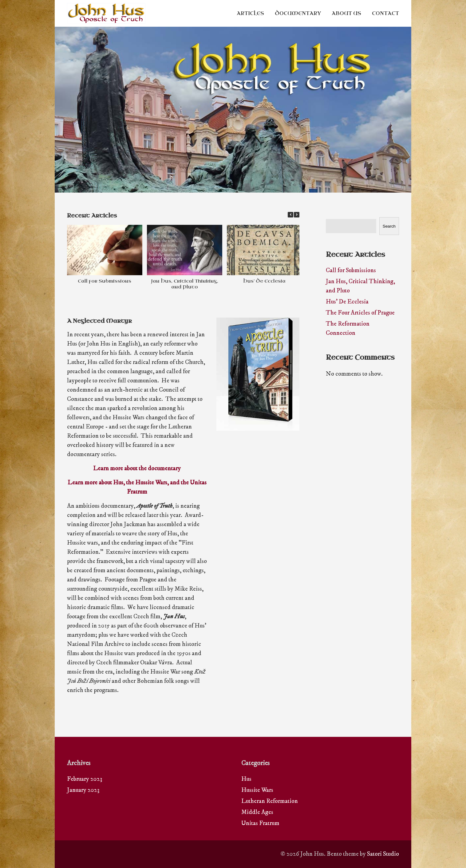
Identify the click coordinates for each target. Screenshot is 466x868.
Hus (246, 779)
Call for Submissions (105, 281)
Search (389, 226)
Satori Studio (383, 854)
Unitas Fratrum (260, 823)
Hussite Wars (257, 790)
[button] (297, 215)
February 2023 (85, 779)
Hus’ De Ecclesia (264, 281)
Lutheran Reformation (270, 801)
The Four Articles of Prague (360, 313)
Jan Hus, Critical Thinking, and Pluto (185, 284)
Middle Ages (257, 812)
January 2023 (83, 790)
